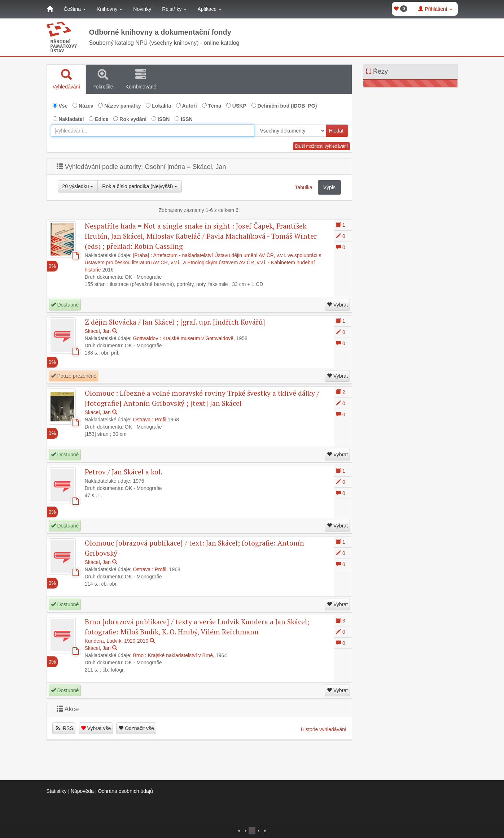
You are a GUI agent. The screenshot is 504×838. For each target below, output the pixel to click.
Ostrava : (143, 420)
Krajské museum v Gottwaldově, (199, 338)
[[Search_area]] (290, 131)
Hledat (336, 131)
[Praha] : (142, 255)
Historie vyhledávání (324, 729)
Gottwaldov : (147, 338)
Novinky (142, 9)
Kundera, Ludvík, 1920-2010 (117, 641)
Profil (161, 420)
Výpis (329, 187)
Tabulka (304, 187)
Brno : (139, 655)
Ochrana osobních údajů (125, 791)
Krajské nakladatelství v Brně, (181, 655)
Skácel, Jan (98, 331)
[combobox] (153, 131)
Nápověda (82, 791)
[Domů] (50, 9)
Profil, (161, 569)
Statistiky (57, 791)
